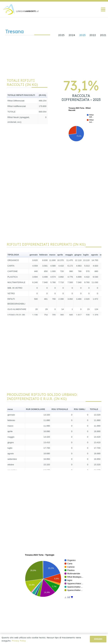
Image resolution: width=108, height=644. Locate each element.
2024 (72, 35)
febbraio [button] (43, 255)
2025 (61, 35)
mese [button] (10, 409)
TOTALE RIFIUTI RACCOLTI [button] (21, 95)
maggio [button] (69, 255)
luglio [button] (86, 255)
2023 (82, 35)
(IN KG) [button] (42, 95)
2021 (103, 35)
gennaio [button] (34, 255)
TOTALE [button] (94, 409)
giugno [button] (78, 255)
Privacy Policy (19, 641)
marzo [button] (52, 255)
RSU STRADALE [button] (60, 409)
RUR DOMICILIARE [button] (36, 409)
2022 (93, 35)
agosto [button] (95, 255)
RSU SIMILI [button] (79, 409)
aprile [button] (60, 255)
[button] (103, 9)
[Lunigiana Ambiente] (21, 9)
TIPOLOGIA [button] (13, 255)
